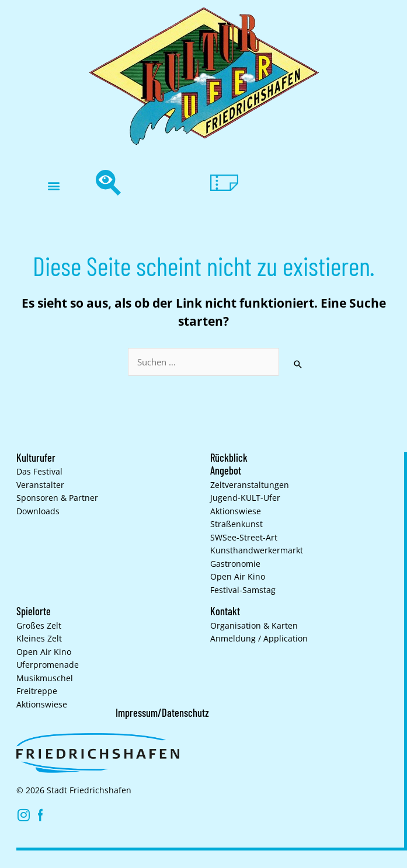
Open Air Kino (238, 577)
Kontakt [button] (225, 611)
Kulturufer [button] (36, 458)
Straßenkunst (236, 524)
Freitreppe (37, 691)
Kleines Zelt (39, 639)
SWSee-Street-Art (244, 538)
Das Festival (39, 472)
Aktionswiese (236, 511)
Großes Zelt (39, 626)
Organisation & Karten (254, 626)
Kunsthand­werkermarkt (257, 550)
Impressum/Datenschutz (162, 713)
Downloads (38, 511)
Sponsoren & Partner (57, 498)
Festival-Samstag (243, 590)
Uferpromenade (48, 665)
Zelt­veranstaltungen (250, 485)
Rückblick (229, 458)
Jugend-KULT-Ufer (245, 498)
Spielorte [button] (34, 611)
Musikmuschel (45, 678)
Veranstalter (40, 485)
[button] (53, 186)
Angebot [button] (226, 470)
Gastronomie (235, 564)
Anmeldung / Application (259, 639)
